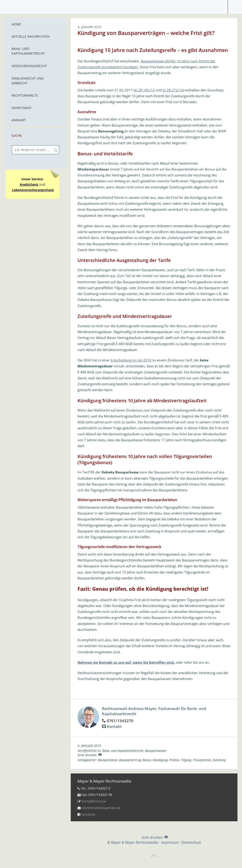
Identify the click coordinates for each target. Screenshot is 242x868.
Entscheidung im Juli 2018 (131, 360)
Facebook (88, 814)
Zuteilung (219, 760)
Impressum (170, 842)
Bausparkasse (108, 760)
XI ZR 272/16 (173, 90)
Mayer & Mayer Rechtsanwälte (121, 6)
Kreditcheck (29, 184)
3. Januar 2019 (89, 746)
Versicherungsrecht (29, 66)
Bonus (147, 760)
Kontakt (114, 726)
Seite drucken (90, 755)
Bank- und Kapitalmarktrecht (28, 51)
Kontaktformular (94, 801)
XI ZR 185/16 (145, 90)
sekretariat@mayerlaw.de (101, 808)
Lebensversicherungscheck (33, 190)
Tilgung (186, 760)
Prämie (174, 760)
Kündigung (160, 760)
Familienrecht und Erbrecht (28, 81)
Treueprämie (202, 760)
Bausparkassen (156, 751)
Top (154, 856)
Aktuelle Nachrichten (31, 36)
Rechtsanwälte (25, 95)
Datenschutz (191, 842)
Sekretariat (22, 108)
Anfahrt (19, 120)
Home (16, 24)
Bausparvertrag (130, 760)
